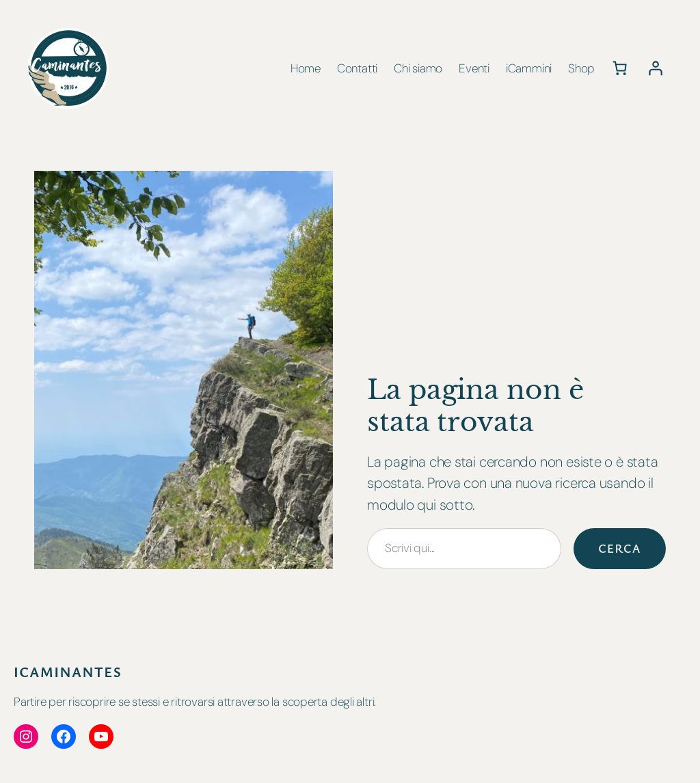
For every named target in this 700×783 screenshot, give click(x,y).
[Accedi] (655, 68)
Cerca (620, 548)
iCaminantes (68, 672)
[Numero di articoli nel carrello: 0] (619, 68)
